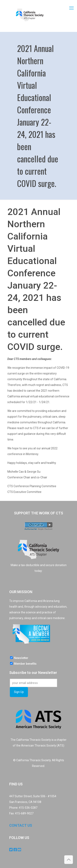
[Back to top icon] (69, 860)
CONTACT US (21, 825)
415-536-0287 (28, 808)
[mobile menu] (71, 8)
